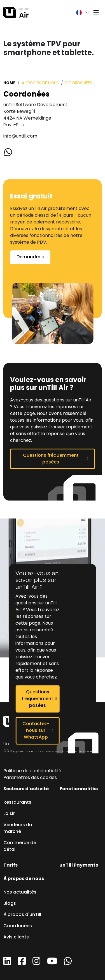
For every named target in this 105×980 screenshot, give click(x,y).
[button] (80, 12)
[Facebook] (22, 963)
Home (9, 83)
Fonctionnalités (79, 789)
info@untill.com (20, 136)
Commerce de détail (20, 846)
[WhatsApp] (68, 963)
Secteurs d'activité (26, 789)
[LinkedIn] (7, 963)
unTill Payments (79, 865)
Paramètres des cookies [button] (30, 778)
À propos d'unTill (22, 915)
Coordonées (18, 926)
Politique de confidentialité (32, 771)
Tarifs (11, 865)
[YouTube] (52, 963)
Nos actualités (20, 892)
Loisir (9, 814)
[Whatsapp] (11, 153)
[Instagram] (36, 963)
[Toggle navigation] (96, 12)
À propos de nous (40, 83)
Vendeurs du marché (18, 828)
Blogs (10, 904)
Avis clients (16, 937)
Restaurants (17, 803)
